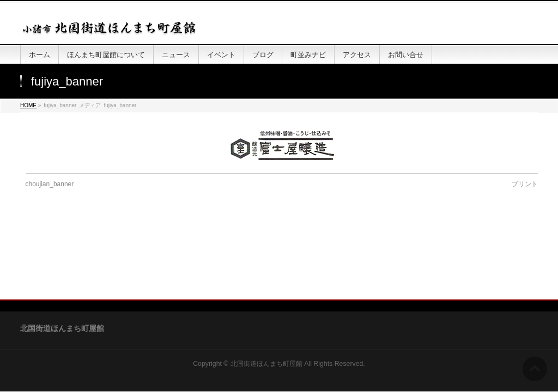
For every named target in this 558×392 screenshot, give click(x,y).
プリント (525, 184)
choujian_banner (50, 184)
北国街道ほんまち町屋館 (266, 291)
